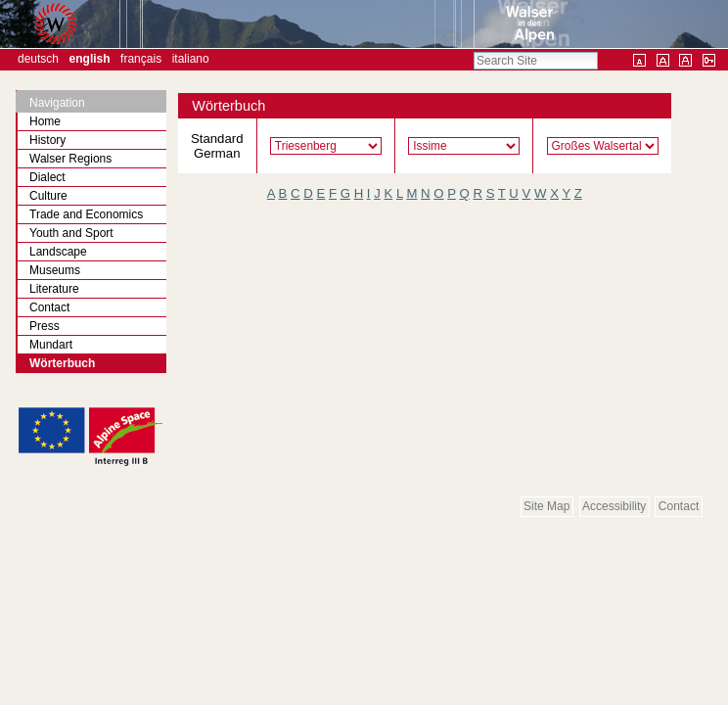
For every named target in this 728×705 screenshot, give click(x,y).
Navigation (57, 103)
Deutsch (38, 59)
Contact (679, 506)
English (90, 59)
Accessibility (614, 506)
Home (45, 121)
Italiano (191, 59)
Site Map (546, 506)
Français (141, 59)
